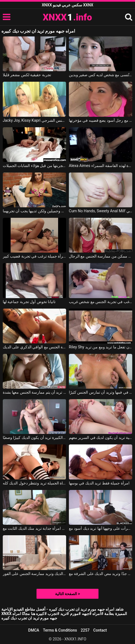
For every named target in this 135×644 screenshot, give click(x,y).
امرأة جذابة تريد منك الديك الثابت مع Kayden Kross (35, 528)
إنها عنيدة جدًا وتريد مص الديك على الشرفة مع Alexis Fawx (101, 574)
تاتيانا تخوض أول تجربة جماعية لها (29, 302)
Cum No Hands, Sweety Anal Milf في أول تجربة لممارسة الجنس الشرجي (101, 211)
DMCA (34, 630)
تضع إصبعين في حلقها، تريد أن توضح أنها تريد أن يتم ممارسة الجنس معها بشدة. (35, 392)
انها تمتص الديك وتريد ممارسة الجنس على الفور (35, 574)
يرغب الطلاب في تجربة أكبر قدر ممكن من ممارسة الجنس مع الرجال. (101, 256)
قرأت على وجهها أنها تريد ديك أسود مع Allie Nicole (101, 528)
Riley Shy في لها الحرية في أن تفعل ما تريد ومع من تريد (101, 347)
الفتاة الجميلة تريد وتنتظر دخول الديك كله (35, 483)
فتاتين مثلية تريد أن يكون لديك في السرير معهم (101, 438)
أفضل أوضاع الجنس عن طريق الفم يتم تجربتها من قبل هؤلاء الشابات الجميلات (35, 166)
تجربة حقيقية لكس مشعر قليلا (27, 75)
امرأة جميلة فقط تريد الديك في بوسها (99, 483)
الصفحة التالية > (67, 594)
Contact (100, 630)
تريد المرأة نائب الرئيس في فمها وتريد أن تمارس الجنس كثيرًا (101, 392)
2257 (85, 630)
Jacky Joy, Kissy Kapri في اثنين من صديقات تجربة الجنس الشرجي (35, 120)
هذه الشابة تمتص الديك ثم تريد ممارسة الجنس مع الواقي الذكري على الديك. (35, 347)
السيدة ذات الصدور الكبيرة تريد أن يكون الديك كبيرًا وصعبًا (35, 438)
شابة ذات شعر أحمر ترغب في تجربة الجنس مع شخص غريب (101, 302)
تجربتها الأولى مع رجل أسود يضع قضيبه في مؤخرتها (101, 120)
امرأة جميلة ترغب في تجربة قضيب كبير (35, 256)
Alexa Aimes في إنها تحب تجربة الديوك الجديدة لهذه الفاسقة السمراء (101, 166)
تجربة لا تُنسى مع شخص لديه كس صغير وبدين (101, 75)
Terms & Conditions (60, 630)
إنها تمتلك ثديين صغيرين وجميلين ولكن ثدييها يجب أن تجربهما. (35, 211)
